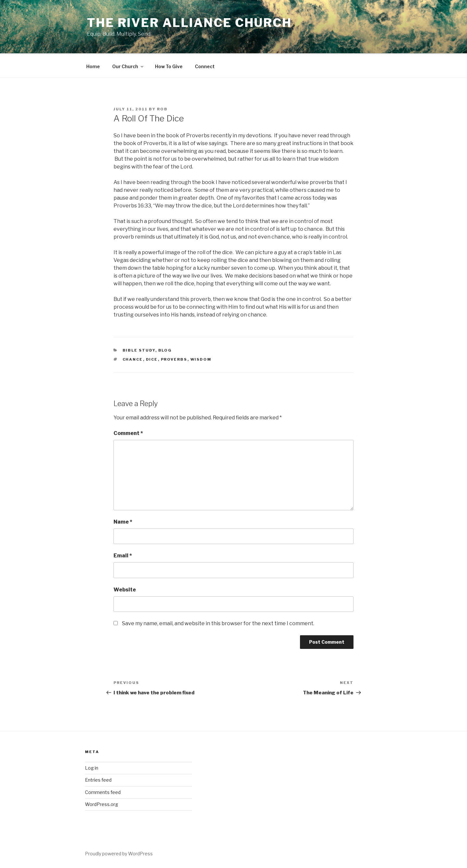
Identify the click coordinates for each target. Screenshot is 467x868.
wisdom (201, 358)
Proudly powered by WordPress (119, 853)
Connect (205, 65)
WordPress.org (102, 803)
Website (125, 589)
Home (93, 65)
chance (133, 358)
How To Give (169, 65)
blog (165, 349)
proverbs (174, 358)
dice (152, 358)
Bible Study (139, 349)
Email (123, 555)
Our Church (128, 65)
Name (123, 521)
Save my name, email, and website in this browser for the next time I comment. (218, 622)
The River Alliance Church (189, 23)
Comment (128, 432)
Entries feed (98, 779)
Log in (92, 767)
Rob (162, 108)
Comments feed (103, 791)
